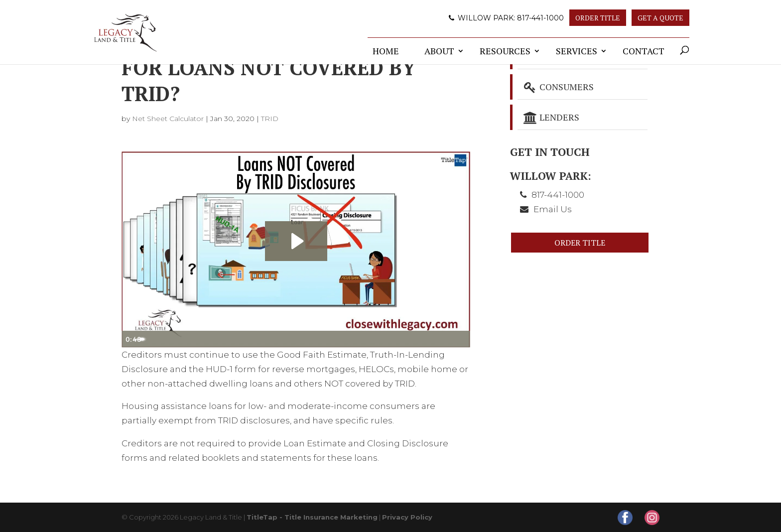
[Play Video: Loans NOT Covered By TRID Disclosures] (296, 241)
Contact (644, 51)
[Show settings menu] (440, 339)
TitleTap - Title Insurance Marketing (312, 517)
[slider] (285, 339)
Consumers (558, 87)
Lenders (551, 117)
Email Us (553, 209)
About (439, 51)
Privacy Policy (407, 517)
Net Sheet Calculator (168, 119)
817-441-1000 (540, 18)
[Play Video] (131, 339)
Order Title (598, 18)
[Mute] (420, 339)
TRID (270, 119)
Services (577, 51)
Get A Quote (660, 18)
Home (386, 51)
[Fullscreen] (460, 339)
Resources (505, 51)
